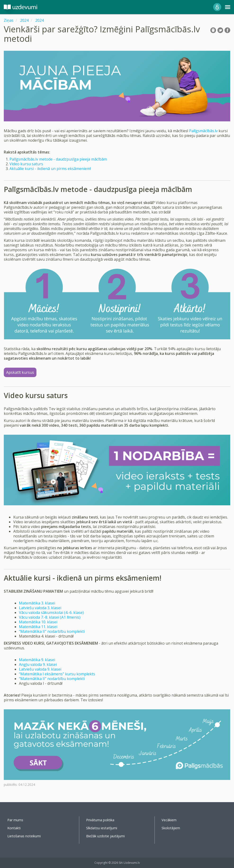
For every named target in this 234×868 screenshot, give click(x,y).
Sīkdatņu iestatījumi (102, 828)
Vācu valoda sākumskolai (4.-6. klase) (51, 613)
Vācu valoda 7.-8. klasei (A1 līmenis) (50, 617)
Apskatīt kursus (20, 372)
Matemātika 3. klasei (37, 603)
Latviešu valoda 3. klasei (40, 608)
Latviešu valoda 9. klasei (40, 669)
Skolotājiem (171, 828)
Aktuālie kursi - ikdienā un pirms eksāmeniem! (50, 169)
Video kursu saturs (26, 164)
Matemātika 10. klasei (38, 622)
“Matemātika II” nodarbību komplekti (52, 631)
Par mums (15, 820)
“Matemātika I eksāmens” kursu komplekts (57, 674)
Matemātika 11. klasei (38, 627)
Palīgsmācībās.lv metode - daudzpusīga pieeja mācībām (58, 159)
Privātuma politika (100, 820)
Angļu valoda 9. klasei (38, 664)
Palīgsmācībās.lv (203, 131)
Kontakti (14, 828)
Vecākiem (169, 820)
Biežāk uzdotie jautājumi (105, 836)
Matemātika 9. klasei (37, 660)
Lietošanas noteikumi (24, 836)
